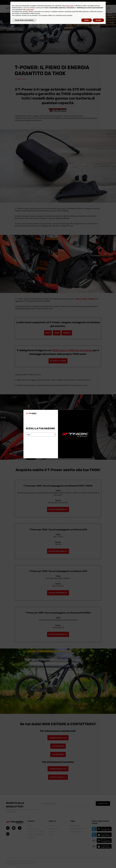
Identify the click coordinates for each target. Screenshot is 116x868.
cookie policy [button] (30, 852)
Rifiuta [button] (87, 863)
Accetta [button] (98, 863)
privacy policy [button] (70, 848)
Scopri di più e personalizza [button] (24, 863)
